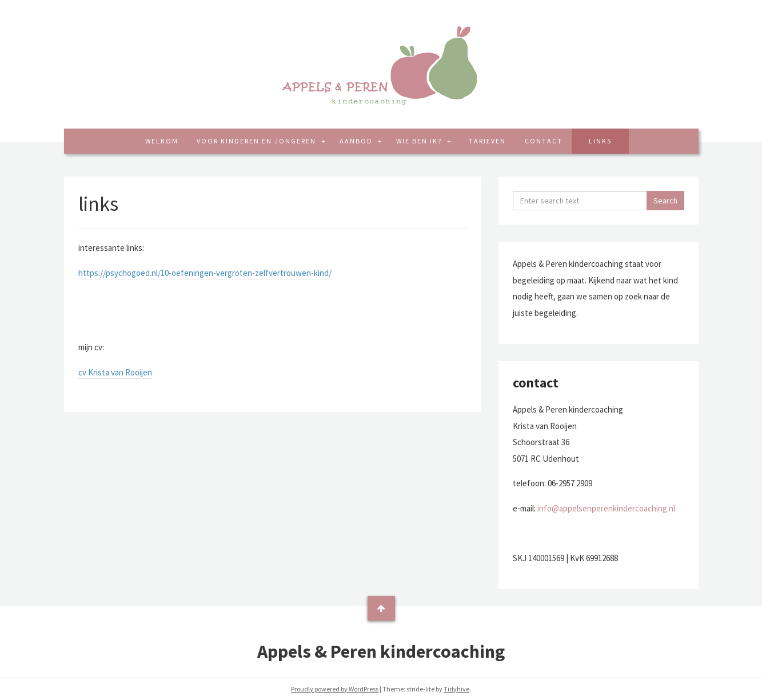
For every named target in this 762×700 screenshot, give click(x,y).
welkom (162, 141)
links (600, 141)
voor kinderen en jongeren (258, 141)
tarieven (487, 141)
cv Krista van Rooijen (115, 372)
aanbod (357, 141)
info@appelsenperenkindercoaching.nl (606, 508)
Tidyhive (456, 689)
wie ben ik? (420, 141)
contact (544, 141)
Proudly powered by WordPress (335, 689)
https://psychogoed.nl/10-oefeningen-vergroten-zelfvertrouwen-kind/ (205, 273)
